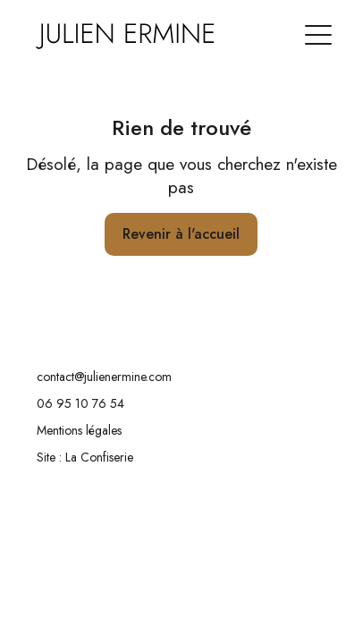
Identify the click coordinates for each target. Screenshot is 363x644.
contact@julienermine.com (104, 377)
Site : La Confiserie (85, 457)
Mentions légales (79, 430)
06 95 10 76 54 (80, 403)
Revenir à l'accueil (181, 234)
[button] (318, 26)
